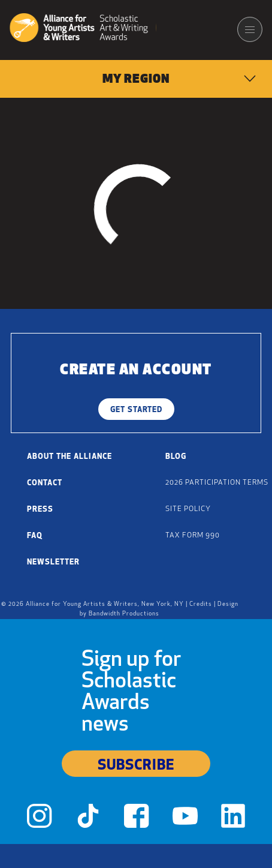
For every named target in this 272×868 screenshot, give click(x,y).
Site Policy (188, 509)
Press (40, 510)
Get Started (136, 410)
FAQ (35, 536)
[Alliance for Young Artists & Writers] (83, 29)
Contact (45, 483)
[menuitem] (136, 79)
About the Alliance (69, 457)
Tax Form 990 (193, 536)
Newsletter (53, 562)
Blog (176, 457)
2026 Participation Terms (217, 483)
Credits (201, 604)
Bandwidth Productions (124, 614)
